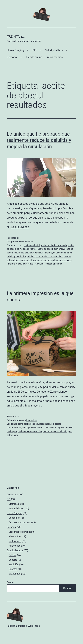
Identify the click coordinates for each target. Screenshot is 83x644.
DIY (35, 50)
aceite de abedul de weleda (54, 245)
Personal (12, 57)
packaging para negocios (30, 431)
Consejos (14, 518)
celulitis (31, 256)
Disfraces (14, 504)
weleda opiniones (54, 264)
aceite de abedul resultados (37, 424)
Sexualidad (15, 574)
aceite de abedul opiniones (50, 249)
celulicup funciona (43, 253)
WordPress (34, 626)
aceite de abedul (32, 245)
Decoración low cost (20, 522)
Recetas (13, 569)
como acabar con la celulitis (49, 256)
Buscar (11, 582)
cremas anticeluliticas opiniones (37, 260)
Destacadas (13, 494)
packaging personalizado (55, 431)
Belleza (30, 242)
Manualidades (16, 508)
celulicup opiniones (63, 253)
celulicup (29, 253)
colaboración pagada (54, 428)
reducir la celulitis (36, 264)
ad (53, 424)
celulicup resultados (17, 256)
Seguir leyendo (20, 227)
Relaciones (15, 546)
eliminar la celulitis (62, 260)
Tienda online (34, 57)
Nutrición (14, 564)
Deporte (13, 560)
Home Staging (15, 50)
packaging (12, 431)
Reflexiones (15, 541)
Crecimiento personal (20, 532)
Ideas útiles (32, 420)
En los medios (54, 57)
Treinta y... (16, 37)
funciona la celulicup (17, 264)
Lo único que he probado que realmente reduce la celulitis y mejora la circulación (39, 140)
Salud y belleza (54, 50)
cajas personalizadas (33, 428)
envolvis (69, 428)
